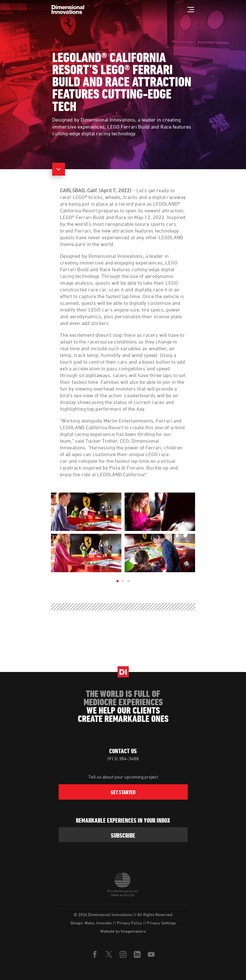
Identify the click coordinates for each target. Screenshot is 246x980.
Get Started (123, 792)
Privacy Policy (129, 923)
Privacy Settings (161, 923)
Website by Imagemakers (123, 931)
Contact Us (123, 751)
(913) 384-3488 (123, 759)
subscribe (123, 835)
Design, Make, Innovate (91, 923)
